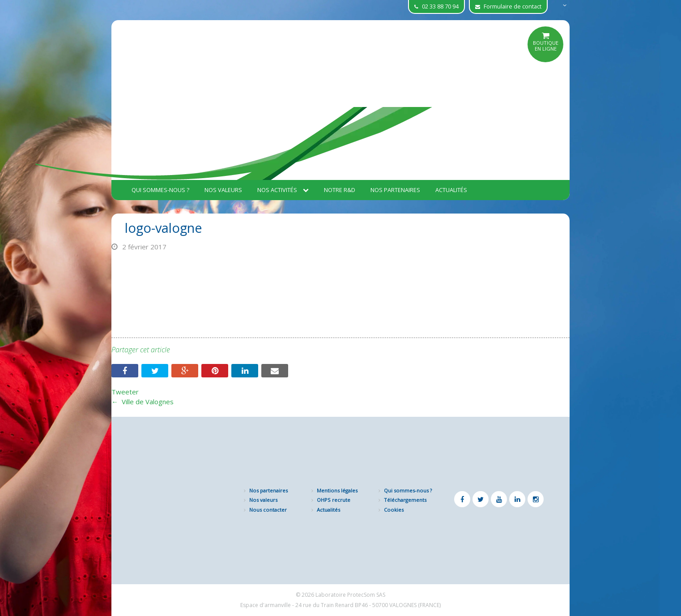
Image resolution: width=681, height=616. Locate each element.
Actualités (451, 190)
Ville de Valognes (143, 402)
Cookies (394, 510)
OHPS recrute (334, 500)
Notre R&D (340, 190)
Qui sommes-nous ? (160, 190)
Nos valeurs (223, 190)
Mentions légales (337, 490)
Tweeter (125, 392)
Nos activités (283, 190)
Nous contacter (268, 510)
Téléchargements (405, 500)
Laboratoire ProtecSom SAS (350, 595)
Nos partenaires (395, 190)
